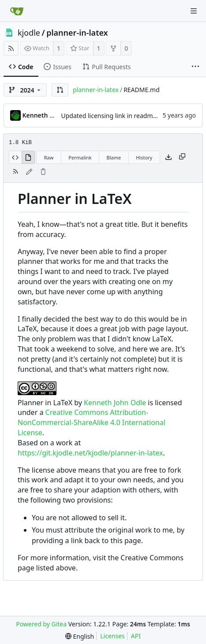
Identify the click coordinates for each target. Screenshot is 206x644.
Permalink (80, 157)
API (136, 636)
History (144, 157)
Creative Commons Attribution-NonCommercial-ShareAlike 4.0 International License (92, 422)
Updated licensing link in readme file (114, 116)
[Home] (17, 11)
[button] (60, 90)
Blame (114, 157)
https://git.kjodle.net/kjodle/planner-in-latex (90, 453)
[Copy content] (182, 157)
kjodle (29, 33)
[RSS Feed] (11, 48)
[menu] (80, 636)
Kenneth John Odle (115, 403)
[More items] (195, 67)
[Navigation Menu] (194, 11)
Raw (49, 157)
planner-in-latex (77, 33)
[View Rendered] (28, 157)
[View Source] (15, 157)
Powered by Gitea (41, 624)
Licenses (112, 636)
